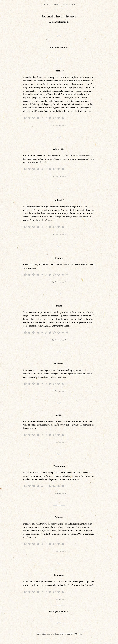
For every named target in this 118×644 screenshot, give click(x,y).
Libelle (59, 415)
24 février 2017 (59, 176)
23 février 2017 (59, 391)
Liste (57, 5)
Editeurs (59, 517)
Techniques (59, 466)
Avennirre (59, 364)
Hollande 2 (59, 200)
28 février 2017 (59, 125)
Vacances (59, 71)
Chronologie (69, 5)
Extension (59, 575)
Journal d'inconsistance (59, 16)
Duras (59, 306)
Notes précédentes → (59, 611)
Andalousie (59, 149)
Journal (47, 5)
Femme (59, 258)
